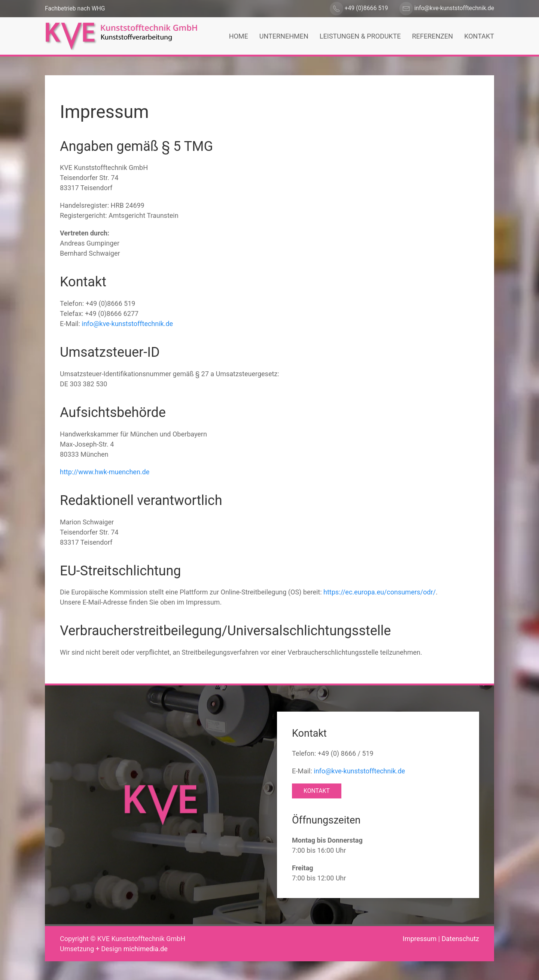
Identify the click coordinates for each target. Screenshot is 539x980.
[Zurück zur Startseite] (121, 36)
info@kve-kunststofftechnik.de (127, 324)
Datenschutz (460, 939)
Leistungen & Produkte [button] (360, 36)
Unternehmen (284, 36)
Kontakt (479, 36)
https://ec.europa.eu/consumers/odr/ (380, 592)
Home (239, 36)
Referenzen (433, 36)
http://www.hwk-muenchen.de (105, 472)
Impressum (420, 939)
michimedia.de (146, 949)
